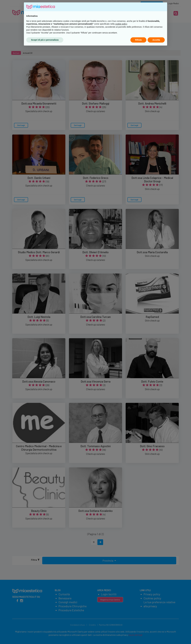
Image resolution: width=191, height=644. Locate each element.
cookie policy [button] (121, 620)
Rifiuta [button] (138, 636)
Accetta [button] (156, 636)
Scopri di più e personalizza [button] (45, 636)
